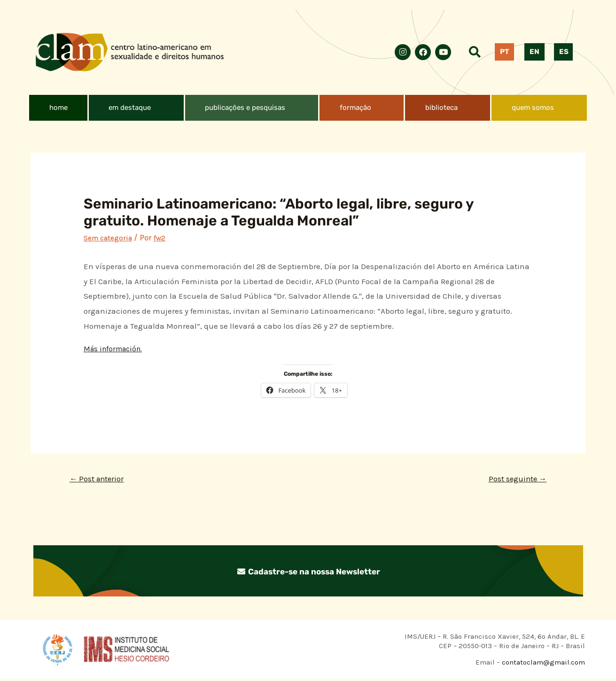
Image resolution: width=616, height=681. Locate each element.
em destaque (130, 108)
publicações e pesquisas (245, 108)
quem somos (533, 108)
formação (355, 108)
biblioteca (441, 108)
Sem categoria (110, 238)
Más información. (116, 348)
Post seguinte (514, 480)
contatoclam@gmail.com (542, 664)
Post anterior (100, 480)
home (58, 108)
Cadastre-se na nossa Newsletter (308, 573)
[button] (136, 108)
